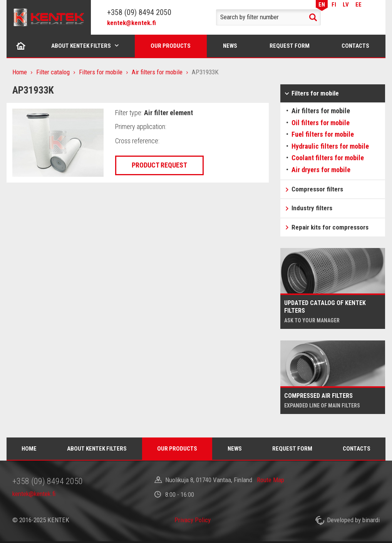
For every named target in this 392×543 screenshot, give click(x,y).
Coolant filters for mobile (328, 158)
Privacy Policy (193, 520)
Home (21, 46)
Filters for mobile (101, 72)
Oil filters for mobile (321, 123)
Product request (159, 165)
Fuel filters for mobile (323, 134)
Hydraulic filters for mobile (330, 146)
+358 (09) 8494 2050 (139, 12)
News (230, 46)
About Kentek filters (81, 46)
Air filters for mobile (157, 72)
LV (346, 4)
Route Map (271, 480)
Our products (171, 46)
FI (334, 4)
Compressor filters (317, 189)
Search (313, 17)
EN (322, 4)
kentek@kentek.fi (132, 23)
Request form (290, 46)
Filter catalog (53, 72)
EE (358, 4)
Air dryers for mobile (321, 170)
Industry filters (312, 208)
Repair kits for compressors (330, 227)
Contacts (355, 46)
